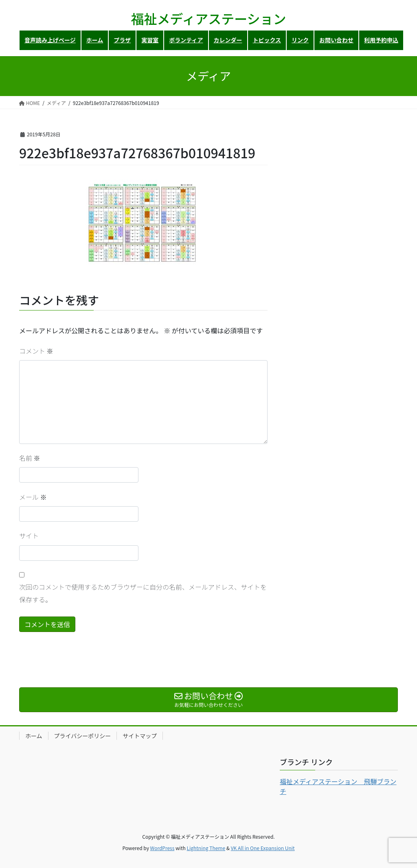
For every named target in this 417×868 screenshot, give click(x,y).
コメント (36, 351)
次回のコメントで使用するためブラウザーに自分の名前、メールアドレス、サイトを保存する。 (143, 593)
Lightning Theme (206, 848)
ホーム (34, 736)
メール (33, 497)
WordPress (162, 848)
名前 (30, 458)
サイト (29, 536)
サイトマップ (140, 736)
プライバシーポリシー (83, 736)
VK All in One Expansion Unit (263, 848)
